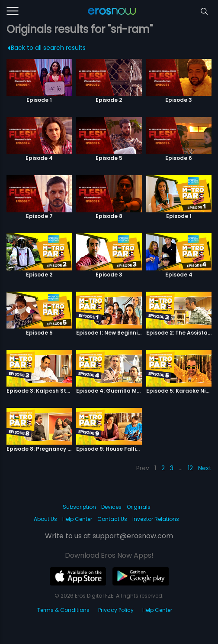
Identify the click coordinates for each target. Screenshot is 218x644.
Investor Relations (156, 519)
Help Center (77, 519)
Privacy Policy (116, 610)
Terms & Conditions (63, 610)
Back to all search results (47, 48)
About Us (45, 519)
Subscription (79, 507)
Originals (139, 507)
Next (205, 468)
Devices (111, 507)
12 (190, 468)
